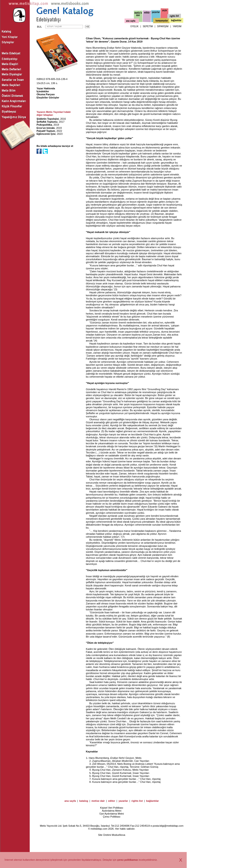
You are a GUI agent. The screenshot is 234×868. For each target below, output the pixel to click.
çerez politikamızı (128, 860)
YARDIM (177, 26)
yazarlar (123, 801)
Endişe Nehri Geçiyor (119, 48)
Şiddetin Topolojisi (48, 119)
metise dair (98, 801)
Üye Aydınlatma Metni (112, 814)
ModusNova (118, 835)
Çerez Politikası (112, 817)
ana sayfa (70, 801)
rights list (137, 801)
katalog (84, 801)
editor (112, 801)
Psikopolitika (44, 125)
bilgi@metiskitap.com (171, 826)
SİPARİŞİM (163, 26)
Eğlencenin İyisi (46, 134)
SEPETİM (148, 26)
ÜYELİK (135, 26)
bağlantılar (152, 801)
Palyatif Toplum (46, 131)
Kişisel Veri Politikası (112, 808)
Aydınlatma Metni (112, 811)
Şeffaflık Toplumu (47, 122)
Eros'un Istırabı (46, 128)
